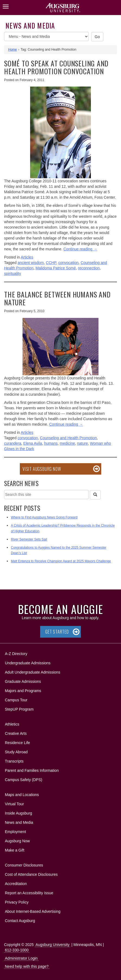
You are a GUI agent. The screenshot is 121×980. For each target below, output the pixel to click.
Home (12, 50)
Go (97, 37)
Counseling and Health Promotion (68, 438)
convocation (69, 263)
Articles (27, 257)
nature (82, 443)
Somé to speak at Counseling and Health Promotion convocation (56, 67)
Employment (15, 832)
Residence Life (17, 743)
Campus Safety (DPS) (24, 780)
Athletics (12, 724)
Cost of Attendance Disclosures (31, 874)
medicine (67, 443)
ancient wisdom (31, 263)
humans (51, 443)
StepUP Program (19, 709)
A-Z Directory (16, 654)
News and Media (30, 25)
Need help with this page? (27, 966)
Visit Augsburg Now (42, 469)
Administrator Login (21, 958)
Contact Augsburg (20, 921)
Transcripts (14, 761)
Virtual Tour (14, 804)
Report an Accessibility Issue (29, 893)
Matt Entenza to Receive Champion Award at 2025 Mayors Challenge (61, 561)
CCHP (51, 263)
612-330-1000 (17, 950)
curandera (13, 443)
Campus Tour (16, 700)
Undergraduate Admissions (28, 663)
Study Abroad (16, 752)
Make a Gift (15, 850)
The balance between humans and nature (57, 298)
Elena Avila (33, 443)
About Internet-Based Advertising (33, 911)
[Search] (95, 495)
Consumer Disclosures (24, 865)
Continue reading (80, 249)
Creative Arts (16, 733)
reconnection (89, 268)
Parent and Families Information (32, 770)
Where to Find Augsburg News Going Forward (44, 517)
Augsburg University (52, 945)
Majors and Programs (23, 690)
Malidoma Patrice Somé (56, 268)
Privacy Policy (17, 902)
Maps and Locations (22, 795)
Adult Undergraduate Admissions (33, 672)
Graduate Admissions (23, 681)
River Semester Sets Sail (29, 539)
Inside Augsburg (18, 813)
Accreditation (16, 884)
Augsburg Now (17, 841)
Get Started (57, 632)
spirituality (12, 274)
